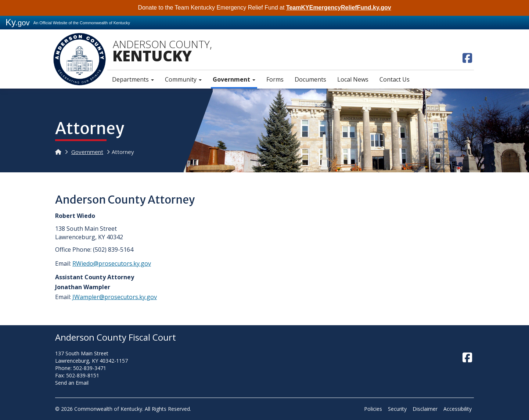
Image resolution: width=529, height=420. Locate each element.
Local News (353, 79)
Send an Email (72, 383)
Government (234, 79)
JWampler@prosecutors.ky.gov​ (115, 297)
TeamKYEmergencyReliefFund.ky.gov (339, 8)
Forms (275, 79)
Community (183, 79)
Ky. (18, 22)
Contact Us (395, 79)
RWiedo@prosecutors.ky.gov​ (112, 263)
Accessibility (458, 409)
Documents (310, 79)
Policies (373, 409)
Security (397, 409)
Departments (133, 79)
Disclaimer (425, 409)
